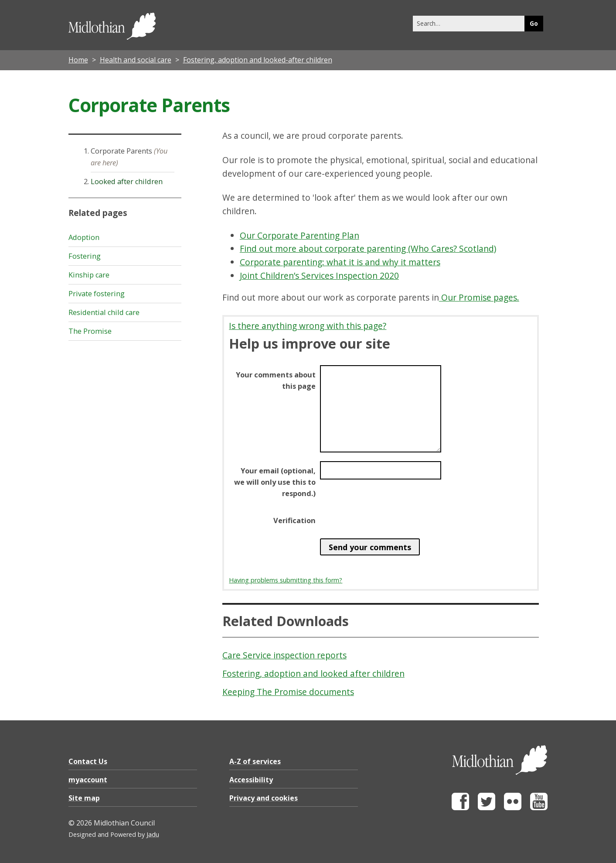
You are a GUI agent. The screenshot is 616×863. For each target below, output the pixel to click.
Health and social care (136, 60)
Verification (294, 521)
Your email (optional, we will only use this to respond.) (275, 482)
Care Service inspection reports (284, 655)
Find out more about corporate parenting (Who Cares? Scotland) (368, 248)
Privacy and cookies (264, 798)
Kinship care (89, 275)
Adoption (84, 237)
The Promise (90, 331)
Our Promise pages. (479, 297)
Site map (84, 798)
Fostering (85, 256)
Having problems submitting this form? (286, 580)
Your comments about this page (276, 380)
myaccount (88, 780)
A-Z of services (255, 761)
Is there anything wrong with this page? (308, 326)
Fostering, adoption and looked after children (313, 673)
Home (78, 60)
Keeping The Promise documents (288, 692)
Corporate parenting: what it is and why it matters (340, 262)
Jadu (153, 834)
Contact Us (88, 761)
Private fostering (97, 294)
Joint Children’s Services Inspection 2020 (319, 276)
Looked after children (127, 182)
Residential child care (104, 312)
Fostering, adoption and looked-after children (258, 60)
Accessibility (251, 780)
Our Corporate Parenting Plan (299, 235)
